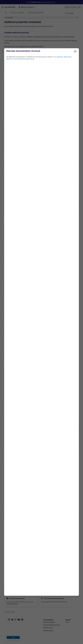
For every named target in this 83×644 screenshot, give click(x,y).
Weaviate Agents (25, 59)
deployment (68, 57)
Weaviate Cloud (11, 59)
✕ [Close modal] (75, 51)
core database (58, 57)
